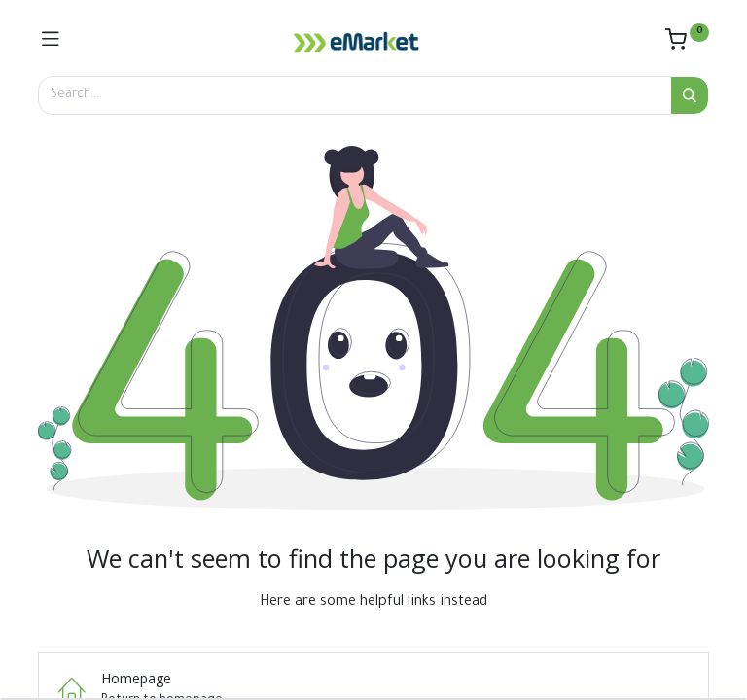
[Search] (690, 95)
